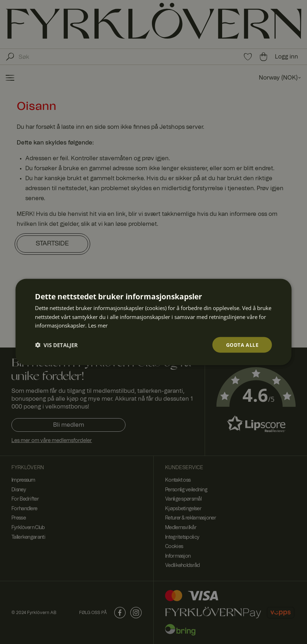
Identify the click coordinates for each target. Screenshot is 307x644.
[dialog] (153, 322)
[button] (56, 345)
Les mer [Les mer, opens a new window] (98, 325)
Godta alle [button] (242, 344)
